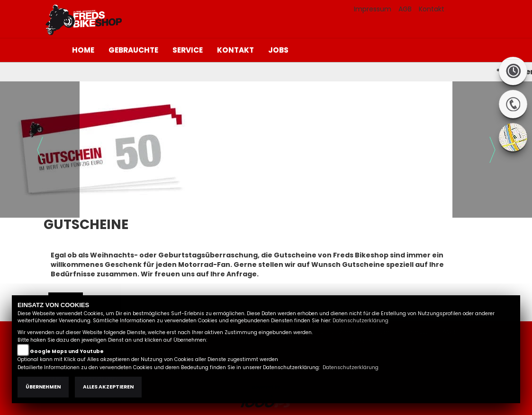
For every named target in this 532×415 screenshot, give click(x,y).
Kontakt (432, 9)
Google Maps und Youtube (67, 351)
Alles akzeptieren (108, 387)
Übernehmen (43, 387)
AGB (405, 9)
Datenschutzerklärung (361, 321)
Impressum (373, 9)
